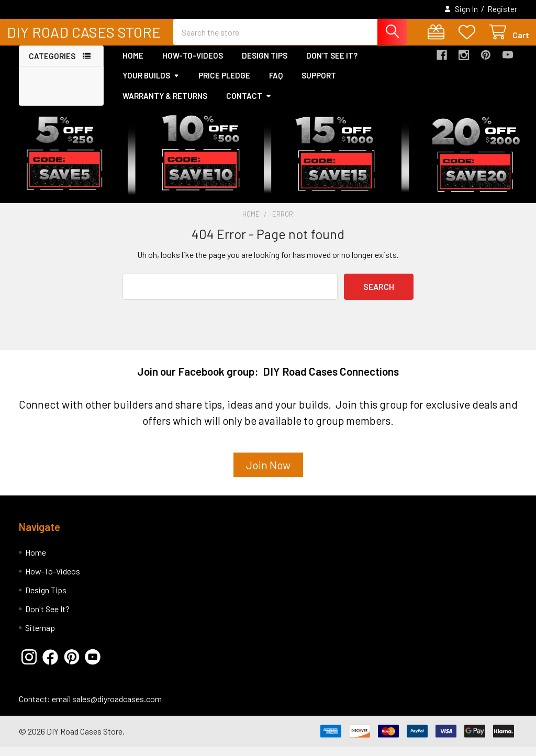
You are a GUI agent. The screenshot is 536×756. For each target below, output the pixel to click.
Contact (249, 105)
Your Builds (151, 84)
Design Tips (265, 64)
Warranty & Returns (165, 105)
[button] (268, 478)
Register (502, 9)
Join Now (268, 474)
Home (133, 64)
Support (319, 84)
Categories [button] (52, 65)
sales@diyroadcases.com (117, 708)
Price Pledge (224, 84)
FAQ (276, 84)
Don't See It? (332, 64)
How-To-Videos (193, 64)
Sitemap (40, 637)
